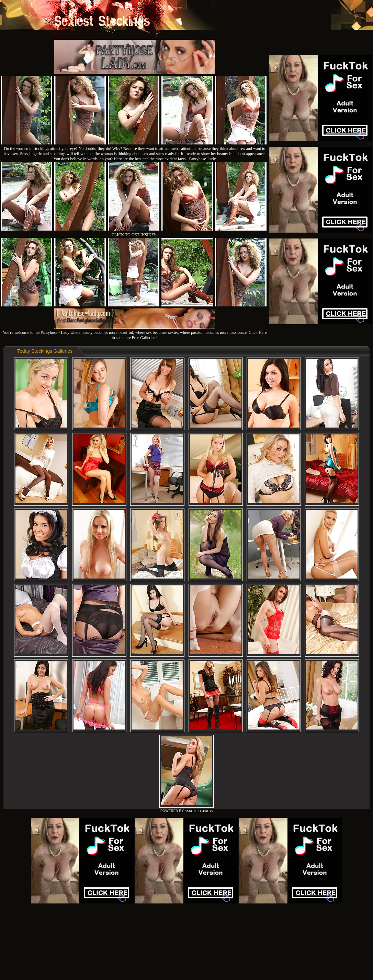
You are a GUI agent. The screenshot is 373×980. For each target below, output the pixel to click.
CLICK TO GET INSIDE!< (135, 235)
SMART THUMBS (199, 811)
